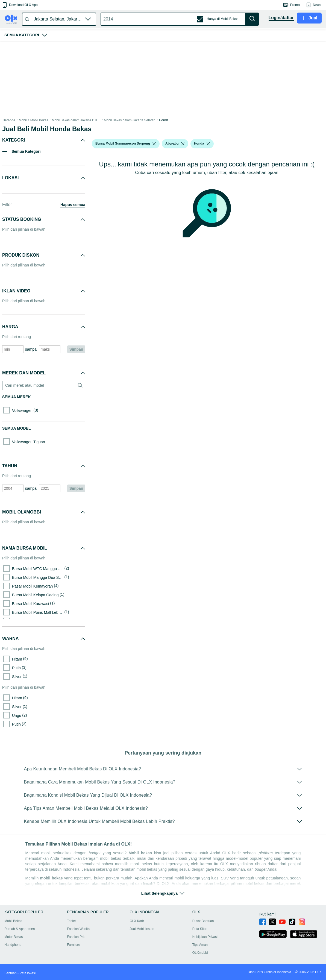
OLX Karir (137, 921)
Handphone (13, 945)
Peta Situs (200, 929)
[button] (20, 5)
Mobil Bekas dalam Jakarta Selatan (130, 120)
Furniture (74, 945)
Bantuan (11, 973)
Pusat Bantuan (203, 921)
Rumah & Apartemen (20, 929)
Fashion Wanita (78, 929)
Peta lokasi (27, 973)
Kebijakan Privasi (205, 937)
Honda (164, 120)
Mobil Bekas (39, 120)
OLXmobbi (200, 953)
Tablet (71, 921)
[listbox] (154, 144)
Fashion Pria (76, 937)
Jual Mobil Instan (142, 929)
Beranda (9, 120)
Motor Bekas (14, 937)
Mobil (23, 120)
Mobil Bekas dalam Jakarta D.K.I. (76, 120)
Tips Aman (200, 945)
